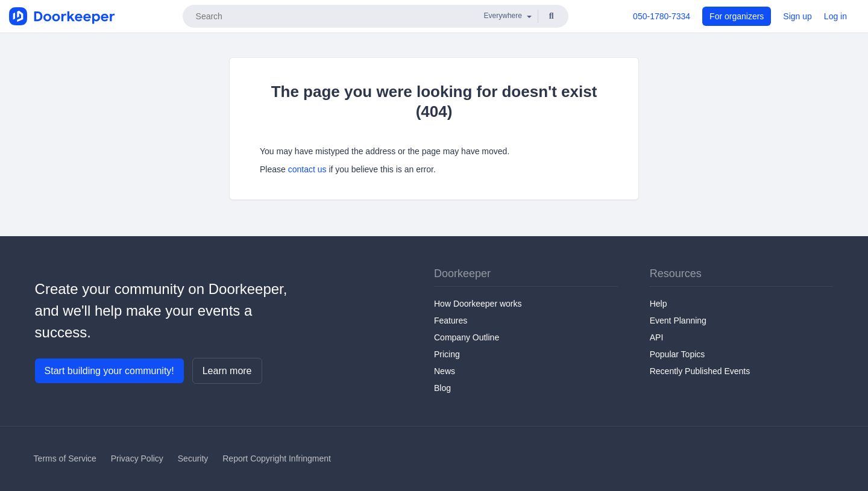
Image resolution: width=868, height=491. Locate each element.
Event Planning (678, 321)
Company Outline (467, 337)
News (445, 371)
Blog (442, 388)
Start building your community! (109, 371)
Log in (835, 16)
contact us (307, 169)
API (657, 337)
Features (451, 321)
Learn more (227, 371)
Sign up (797, 16)
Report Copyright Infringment (277, 458)
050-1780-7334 (662, 16)
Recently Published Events (700, 371)
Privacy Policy (137, 458)
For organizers (737, 16)
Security (193, 458)
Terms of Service (65, 458)
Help (659, 304)
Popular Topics (678, 354)
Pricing (447, 354)
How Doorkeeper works (478, 304)
